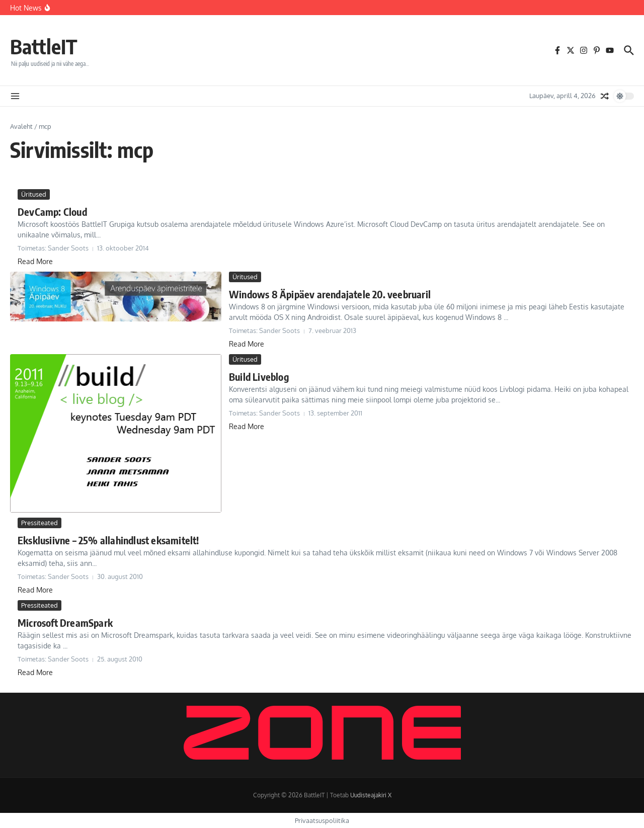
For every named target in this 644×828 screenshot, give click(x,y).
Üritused (34, 194)
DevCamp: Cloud (52, 212)
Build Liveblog (259, 377)
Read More (35, 261)
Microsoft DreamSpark (65, 623)
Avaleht (21, 126)
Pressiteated (39, 523)
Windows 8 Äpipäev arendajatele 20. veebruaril (330, 294)
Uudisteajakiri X (371, 795)
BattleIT (44, 46)
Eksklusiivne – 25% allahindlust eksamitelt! (108, 540)
